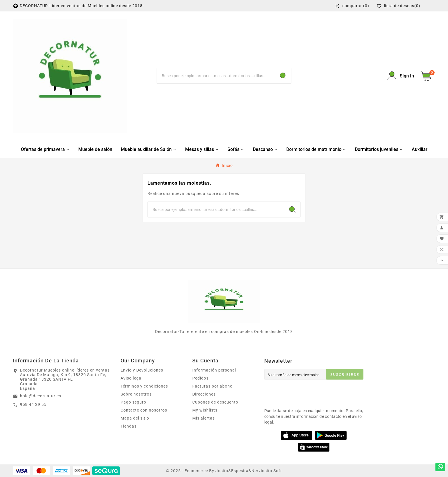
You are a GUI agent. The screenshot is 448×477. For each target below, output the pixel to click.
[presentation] (308, 392)
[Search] (283, 76)
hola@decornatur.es (41, 396)
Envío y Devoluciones (142, 370)
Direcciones (204, 394)
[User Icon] (401, 76)
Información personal (214, 370)
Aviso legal (132, 378)
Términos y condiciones (144, 386)
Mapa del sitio (135, 418)
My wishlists (205, 410)
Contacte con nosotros (144, 410)
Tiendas (129, 426)
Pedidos (200, 378)
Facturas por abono (212, 386)
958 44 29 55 (33, 404)
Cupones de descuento (215, 402)
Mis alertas (204, 418)
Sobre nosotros (136, 394)
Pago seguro (133, 402)
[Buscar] (216, 76)
